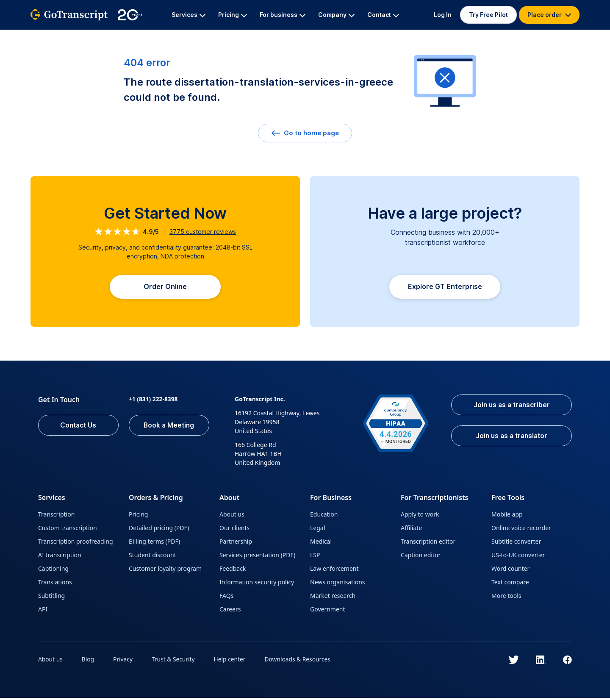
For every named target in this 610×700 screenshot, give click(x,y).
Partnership (236, 543)
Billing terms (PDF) (154, 543)
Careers (230, 611)
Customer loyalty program (165, 571)
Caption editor (421, 557)
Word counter (510, 571)
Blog (89, 661)
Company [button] (336, 15)
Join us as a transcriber (509, 407)
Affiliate (411, 530)
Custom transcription (68, 530)
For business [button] (283, 15)
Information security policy (257, 584)
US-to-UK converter (518, 557)
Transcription (56, 516)
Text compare (510, 584)
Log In (443, 15)
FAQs (226, 598)
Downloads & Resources (300, 661)
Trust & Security (174, 661)
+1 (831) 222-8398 (154, 401)
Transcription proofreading (76, 543)
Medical (321, 543)
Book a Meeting (169, 428)
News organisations (338, 584)
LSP (315, 557)
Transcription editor (428, 543)
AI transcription (60, 557)
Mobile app (507, 516)
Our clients (234, 530)
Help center (232, 661)
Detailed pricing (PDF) (159, 530)
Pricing (138, 516)
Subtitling (51, 598)
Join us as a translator (509, 439)
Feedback (233, 571)
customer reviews (203, 232)
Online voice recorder (521, 530)
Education (324, 516)
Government (328, 611)
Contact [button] (383, 15)
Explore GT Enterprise (445, 289)
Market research (333, 598)
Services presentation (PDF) (257, 557)
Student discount (152, 557)
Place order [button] (549, 15)
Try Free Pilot (488, 15)
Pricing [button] (233, 15)
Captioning (53, 571)
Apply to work (420, 516)
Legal (317, 530)
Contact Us (78, 428)
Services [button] (189, 15)
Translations (55, 584)
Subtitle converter (516, 543)
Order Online (165, 288)
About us (232, 516)
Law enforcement (334, 571)
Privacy (124, 661)
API (43, 611)
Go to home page (305, 133)
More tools (506, 598)
